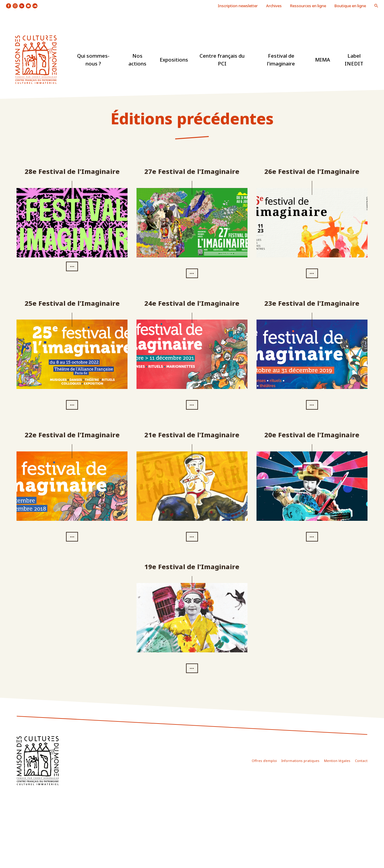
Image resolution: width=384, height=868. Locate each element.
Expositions (174, 60)
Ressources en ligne (308, 6)
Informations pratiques (300, 761)
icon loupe (376, 6)
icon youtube (28, 6)
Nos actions (137, 60)
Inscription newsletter (238, 6)
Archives (274, 6)
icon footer (38, 761)
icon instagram (15, 6)
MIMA (322, 60)
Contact (361, 761)
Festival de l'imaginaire (281, 60)
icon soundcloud (35, 6)
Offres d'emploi (264, 761)
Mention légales (337, 761)
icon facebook (9, 6)
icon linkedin (22, 6)
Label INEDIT (354, 60)
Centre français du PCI (222, 60)
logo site (36, 60)
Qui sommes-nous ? (93, 60)
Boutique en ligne (350, 6)
